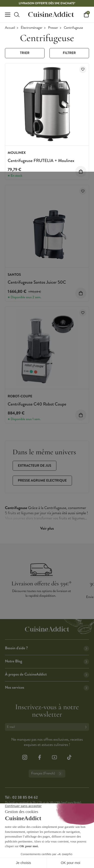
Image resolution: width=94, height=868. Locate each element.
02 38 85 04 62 (25, 798)
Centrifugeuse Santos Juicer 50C (37, 282)
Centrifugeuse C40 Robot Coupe (37, 404)
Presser (53, 28)
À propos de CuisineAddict (47, 674)
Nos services (47, 688)
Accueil (10, 28)
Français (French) (47, 774)
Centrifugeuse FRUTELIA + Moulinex (41, 161)
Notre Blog (47, 661)
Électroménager (32, 28)
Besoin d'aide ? (47, 648)
